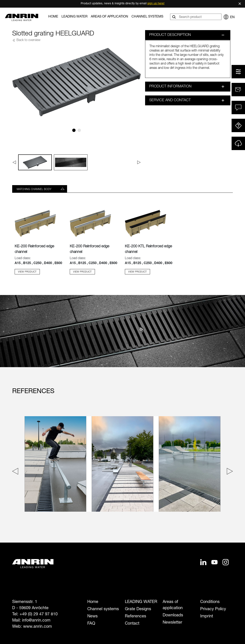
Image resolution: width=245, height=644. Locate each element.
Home (53, 17)
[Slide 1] (74, 130)
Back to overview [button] (28, 40)
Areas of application (109, 17)
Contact (132, 624)
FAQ (91, 624)
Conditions (210, 602)
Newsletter (172, 623)
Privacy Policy (213, 609)
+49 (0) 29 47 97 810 (39, 615)
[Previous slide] (16, 472)
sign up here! (156, 4)
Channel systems (147, 17)
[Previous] (14, 162)
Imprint (207, 617)
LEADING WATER (75, 17)
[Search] (174, 17)
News (92, 617)
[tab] (40, 189)
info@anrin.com (36, 621)
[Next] (139, 162)
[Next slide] (229, 472)
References (136, 617)
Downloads (173, 616)
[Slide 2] (79, 130)
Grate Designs (138, 609)
